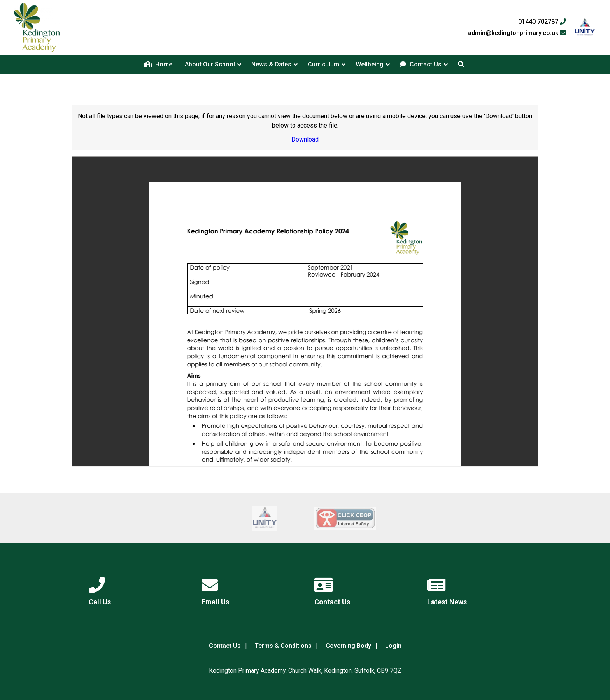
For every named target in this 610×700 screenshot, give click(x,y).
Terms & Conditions (283, 646)
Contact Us (421, 64)
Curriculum (323, 64)
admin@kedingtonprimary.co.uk (517, 33)
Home (158, 64)
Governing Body (348, 646)
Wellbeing (370, 64)
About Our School (210, 64)
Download (305, 139)
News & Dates (271, 64)
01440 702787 (542, 22)
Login (393, 646)
